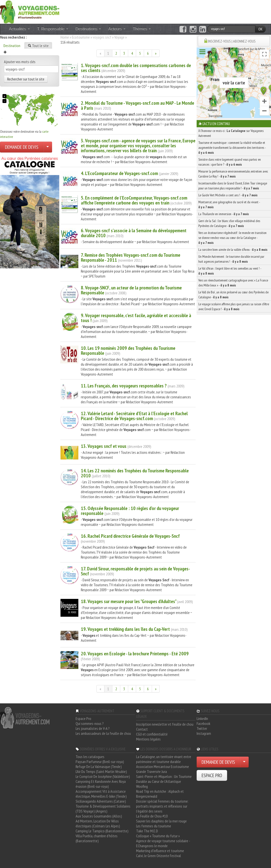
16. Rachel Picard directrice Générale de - (130, 536)
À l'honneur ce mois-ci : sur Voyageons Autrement (231, 133)
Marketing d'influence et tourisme (160, 851)
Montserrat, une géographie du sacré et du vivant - (229, 204)
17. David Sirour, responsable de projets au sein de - (135, 571)
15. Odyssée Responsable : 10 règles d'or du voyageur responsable (130, 511)
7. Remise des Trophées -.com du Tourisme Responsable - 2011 (131, 257)
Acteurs (117, 29)
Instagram (204, 733)
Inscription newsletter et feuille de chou (165, 724)
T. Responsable (53, 29)
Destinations (88, 29)
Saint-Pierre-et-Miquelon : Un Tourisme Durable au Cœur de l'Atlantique (164, 779)
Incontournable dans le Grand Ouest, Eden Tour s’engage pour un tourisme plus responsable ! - (233, 186)
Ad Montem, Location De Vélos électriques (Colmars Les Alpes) (98, 823)
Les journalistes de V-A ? (93, 728)
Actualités (19, 29)
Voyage (119, 37)
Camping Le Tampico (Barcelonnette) (102, 831)
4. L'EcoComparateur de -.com (119, 173)
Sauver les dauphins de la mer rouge (161, 821)
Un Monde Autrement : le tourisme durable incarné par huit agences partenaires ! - (231, 259)
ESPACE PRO (212, 775)
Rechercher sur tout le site (26, 79)
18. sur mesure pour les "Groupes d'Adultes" (128, 601)
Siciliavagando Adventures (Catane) (101, 801)
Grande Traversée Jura (151, 771)
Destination (12, 46)
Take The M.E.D (147, 831)
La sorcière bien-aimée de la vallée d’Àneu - (233, 250)
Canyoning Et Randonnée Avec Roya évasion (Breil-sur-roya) (101, 784)
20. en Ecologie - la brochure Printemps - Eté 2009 (135, 654)
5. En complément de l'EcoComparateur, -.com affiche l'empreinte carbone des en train (134, 200)
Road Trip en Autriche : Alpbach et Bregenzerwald (160, 794)
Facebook (203, 723)
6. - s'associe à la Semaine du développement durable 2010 (134, 233)
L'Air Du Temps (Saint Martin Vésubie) (101, 771)
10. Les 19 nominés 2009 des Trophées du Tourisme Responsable (128, 351)
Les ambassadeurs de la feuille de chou (103, 733)
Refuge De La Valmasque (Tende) (99, 766)
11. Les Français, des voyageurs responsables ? (124, 386)
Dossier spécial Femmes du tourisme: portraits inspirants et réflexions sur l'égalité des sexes (162, 806)
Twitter (202, 728)
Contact (142, 729)
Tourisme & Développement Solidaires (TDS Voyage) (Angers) (103, 809)
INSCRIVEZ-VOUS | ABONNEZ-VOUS (232, 41)
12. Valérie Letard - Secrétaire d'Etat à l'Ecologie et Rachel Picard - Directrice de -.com (134, 416)
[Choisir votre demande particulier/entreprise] (48, 147)
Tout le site (38, 46)
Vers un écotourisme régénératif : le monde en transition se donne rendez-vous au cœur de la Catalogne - (232, 238)
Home (65, 37)
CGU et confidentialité (152, 734)
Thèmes (142, 29)
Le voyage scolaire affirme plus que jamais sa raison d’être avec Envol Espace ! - (234, 306)
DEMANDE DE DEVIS (22, 147)
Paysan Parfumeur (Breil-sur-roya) (100, 762)
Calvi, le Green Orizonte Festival (159, 856)
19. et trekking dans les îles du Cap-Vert (125, 629)
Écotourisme (81, 37)
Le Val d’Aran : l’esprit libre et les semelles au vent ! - (230, 271)
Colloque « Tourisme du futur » (158, 836)
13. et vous (104, 446)
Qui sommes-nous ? (90, 723)
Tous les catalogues (90, 757)
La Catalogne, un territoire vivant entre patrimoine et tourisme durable (164, 759)
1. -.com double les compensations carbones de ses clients (136, 68)
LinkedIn (202, 718)
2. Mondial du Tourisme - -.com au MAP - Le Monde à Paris (137, 105)
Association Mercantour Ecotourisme (163, 766)
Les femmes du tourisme (154, 826)
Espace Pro (83, 718)
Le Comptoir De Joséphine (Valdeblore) (103, 776)
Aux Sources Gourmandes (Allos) (99, 816)
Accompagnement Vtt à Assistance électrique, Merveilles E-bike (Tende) (101, 794)
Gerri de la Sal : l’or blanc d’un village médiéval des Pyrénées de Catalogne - (229, 223)
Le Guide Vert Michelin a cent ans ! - (228, 195)
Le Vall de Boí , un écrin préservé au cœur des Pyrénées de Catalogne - (233, 295)
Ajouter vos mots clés (20, 62)
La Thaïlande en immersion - (224, 214)
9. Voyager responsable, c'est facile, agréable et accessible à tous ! (136, 318)
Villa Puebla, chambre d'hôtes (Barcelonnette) (97, 838)
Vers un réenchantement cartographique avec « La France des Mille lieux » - (233, 283)
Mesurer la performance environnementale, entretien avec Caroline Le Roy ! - (233, 174)
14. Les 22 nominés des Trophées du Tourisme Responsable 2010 (135, 473)
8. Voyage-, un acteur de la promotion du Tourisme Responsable (131, 290)
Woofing (142, 786)
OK (260, 29)
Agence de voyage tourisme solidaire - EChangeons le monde (163, 843)
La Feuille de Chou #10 (152, 816)
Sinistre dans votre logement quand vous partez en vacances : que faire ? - (230, 162)
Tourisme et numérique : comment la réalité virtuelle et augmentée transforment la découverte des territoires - (232, 148)
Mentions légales (148, 739)
